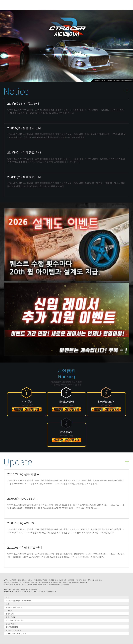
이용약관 (7, 589)
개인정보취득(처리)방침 (29, 589)
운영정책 (16, 589)
